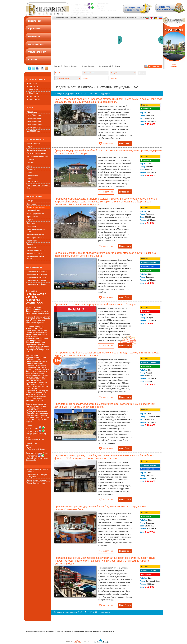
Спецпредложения (148, 263)
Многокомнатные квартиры (37, 156)
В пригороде (32, 247)
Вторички (145, 105)
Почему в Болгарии (71, 66)
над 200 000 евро (33, 131)
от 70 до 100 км (33, 96)
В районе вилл (32, 217)
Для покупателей (105, 66)
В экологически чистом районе (36, 258)
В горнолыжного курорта (36, 250)
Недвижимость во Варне (36, 284)
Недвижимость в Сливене (37, 274)
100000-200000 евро (35, 128)
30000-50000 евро (34, 122)
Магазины (31, 163)
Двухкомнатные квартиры (37, 150)
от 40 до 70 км (32, 93)
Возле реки (31, 223)
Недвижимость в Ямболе (36, 281)
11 (88, 94)
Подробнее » (125, 143)
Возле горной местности (36, 238)
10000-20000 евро (34, 115)
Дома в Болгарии (33, 144)
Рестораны (31, 169)
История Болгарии (88, 66)
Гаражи (30, 172)
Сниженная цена (148, 267)
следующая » (105, 94)
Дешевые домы (75, 17)
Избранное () (155, 66)
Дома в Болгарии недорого (37, 480)
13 (93, 94)
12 (91, 94)
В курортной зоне (33, 210)
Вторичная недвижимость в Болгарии (37, 471)
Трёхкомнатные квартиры (37, 153)
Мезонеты (31, 160)
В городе (30, 244)
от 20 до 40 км (32, 90)
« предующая (68, 94)
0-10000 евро (32, 112)
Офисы (30, 166)
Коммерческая (32, 175)
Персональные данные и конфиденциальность (122, 17)
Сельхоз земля (32, 182)
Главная (57, 66)
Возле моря (31, 204)
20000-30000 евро (34, 118)
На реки (30, 220)
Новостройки (146, 109)
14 (96, 94)
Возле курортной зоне (35, 214)
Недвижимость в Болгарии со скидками (37, 476)
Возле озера (32, 226)
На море (30, 201)
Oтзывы (118, 66)
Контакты (143, 17)
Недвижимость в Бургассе (37, 271)
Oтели (29, 179)
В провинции (32, 241)
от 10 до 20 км (32, 87)
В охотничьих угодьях (36, 207)
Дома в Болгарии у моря (36, 483)
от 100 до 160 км (33, 99)
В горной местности (34, 254)
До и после (86, 17)
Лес (28, 188)
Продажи (58, 17)
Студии (30, 147)
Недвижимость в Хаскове (36, 278)
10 (85, 94)
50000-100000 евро (34, 125)
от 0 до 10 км (32, 84)
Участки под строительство (37, 185)
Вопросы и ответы (97, 17)
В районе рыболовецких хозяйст (36, 230)
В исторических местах (36, 235)
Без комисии (146, 311)
